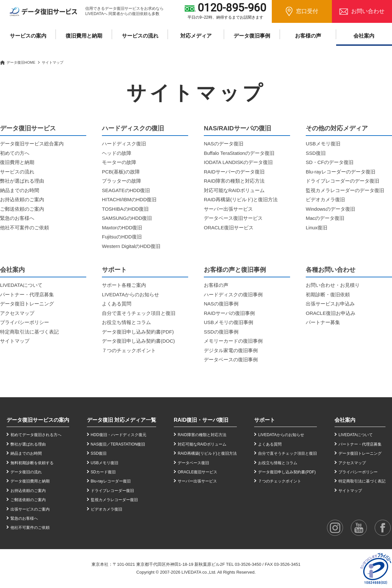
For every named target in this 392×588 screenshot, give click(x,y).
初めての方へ (15, 153)
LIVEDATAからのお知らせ (131, 294)
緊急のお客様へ (17, 218)
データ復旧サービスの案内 (38, 420)
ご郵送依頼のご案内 (22, 209)
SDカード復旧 (103, 472)
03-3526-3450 (248, 564)
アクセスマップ (17, 313)
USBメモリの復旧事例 (229, 322)
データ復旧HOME (21, 62)
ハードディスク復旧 (124, 144)
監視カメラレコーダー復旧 (114, 500)
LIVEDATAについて (21, 285)
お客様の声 (308, 36)
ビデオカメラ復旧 (325, 199)
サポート (265, 420)
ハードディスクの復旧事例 (233, 294)
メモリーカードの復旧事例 (233, 341)
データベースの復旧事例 (231, 359)
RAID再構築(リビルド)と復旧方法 (241, 199)
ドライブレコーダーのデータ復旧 (343, 181)
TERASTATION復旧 (128, 444)
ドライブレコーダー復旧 (112, 491)
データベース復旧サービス (233, 218)
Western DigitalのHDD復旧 (131, 246)
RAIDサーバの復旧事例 (229, 313)
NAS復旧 (99, 444)
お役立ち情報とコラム (126, 322)
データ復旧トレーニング (27, 304)
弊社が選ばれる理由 (22, 181)
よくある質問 (117, 304)
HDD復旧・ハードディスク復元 (119, 435)
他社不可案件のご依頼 (24, 228)
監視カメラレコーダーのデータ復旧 (345, 190)
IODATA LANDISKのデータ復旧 (238, 162)
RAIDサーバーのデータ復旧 (234, 172)
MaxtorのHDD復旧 (122, 228)
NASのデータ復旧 (224, 144)
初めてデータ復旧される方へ (36, 435)
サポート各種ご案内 (124, 285)
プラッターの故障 (122, 181)
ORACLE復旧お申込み (331, 313)
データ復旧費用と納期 (30, 481)
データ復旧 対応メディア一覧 (122, 420)
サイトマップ (15, 341)
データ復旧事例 (252, 36)
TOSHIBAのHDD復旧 (125, 209)
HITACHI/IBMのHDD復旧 (129, 199)
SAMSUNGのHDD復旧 (127, 218)
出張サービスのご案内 (30, 509)
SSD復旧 (316, 153)
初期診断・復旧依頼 (328, 294)
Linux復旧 (317, 228)
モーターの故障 (119, 162)
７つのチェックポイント (129, 350)
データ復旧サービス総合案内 (32, 144)
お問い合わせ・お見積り (333, 285)
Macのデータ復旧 (325, 218)
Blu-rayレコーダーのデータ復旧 (341, 172)
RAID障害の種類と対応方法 (234, 181)
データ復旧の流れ (26, 472)
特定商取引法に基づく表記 (29, 332)
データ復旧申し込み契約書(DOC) (138, 341)
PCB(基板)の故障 (121, 172)
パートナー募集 (323, 322)
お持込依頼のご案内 (22, 199)
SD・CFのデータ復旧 (330, 162)
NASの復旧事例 (221, 304)
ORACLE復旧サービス (229, 228)
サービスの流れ (140, 36)
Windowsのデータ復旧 (330, 209)
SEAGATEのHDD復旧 (126, 190)
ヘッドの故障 (117, 153)
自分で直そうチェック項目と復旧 (139, 313)
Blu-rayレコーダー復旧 (111, 481)
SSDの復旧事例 (221, 332)
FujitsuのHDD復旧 (122, 237)
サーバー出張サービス (228, 209)
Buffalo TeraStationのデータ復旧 (239, 153)
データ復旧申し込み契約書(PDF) (138, 332)
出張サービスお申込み (330, 304)
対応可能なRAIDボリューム (234, 190)
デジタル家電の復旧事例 (231, 350)
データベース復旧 (193, 463)
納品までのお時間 (20, 190)
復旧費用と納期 (84, 36)
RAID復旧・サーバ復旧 (201, 420)
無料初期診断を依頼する (32, 463)
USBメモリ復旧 (323, 144)
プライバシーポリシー (24, 322)
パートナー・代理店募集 (27, 294)
